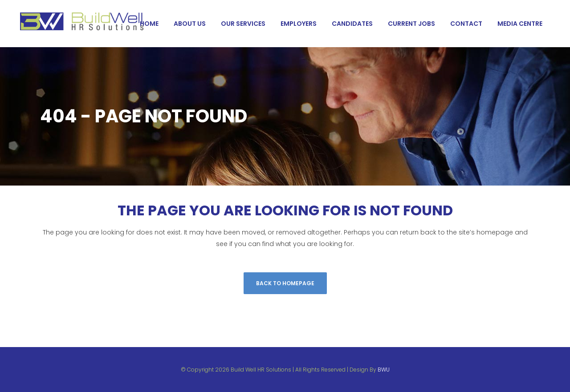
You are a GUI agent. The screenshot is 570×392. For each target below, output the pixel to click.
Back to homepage (285, 283)
